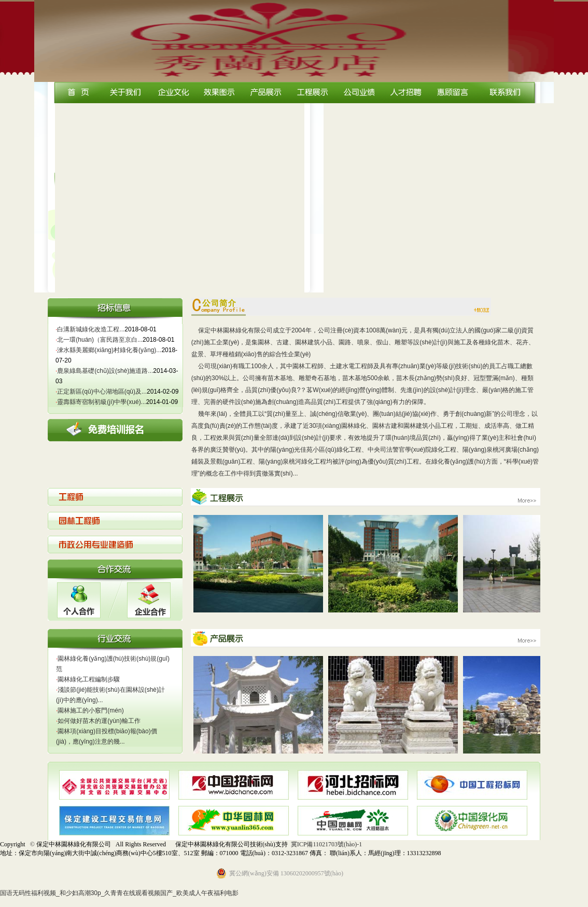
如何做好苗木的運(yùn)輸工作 (98, 721)
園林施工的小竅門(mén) (90, 710)
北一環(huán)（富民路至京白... (99, 340)
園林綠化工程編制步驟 (88, 679)
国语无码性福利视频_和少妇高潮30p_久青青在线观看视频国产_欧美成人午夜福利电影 (119, 893)
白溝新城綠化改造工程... (90, 329)
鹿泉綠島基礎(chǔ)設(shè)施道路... (104, 371)
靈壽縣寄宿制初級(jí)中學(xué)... (101, 402)
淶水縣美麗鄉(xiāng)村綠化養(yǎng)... (108, 350)
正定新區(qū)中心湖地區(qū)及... (101, 392)
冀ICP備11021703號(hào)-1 (327, 844)
